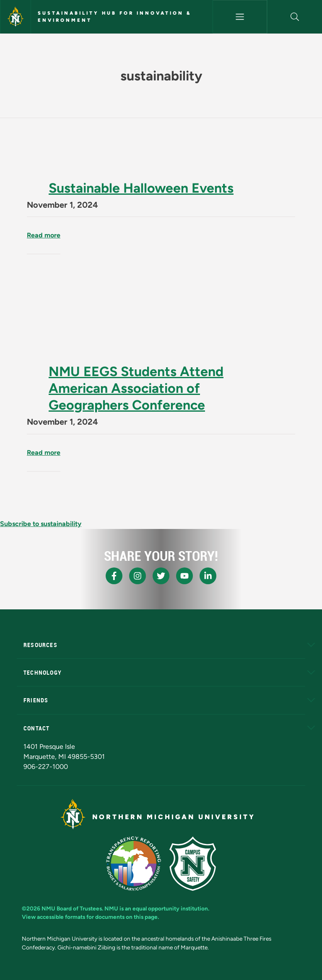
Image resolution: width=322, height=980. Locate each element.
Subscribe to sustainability (41, 524)
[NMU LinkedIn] (208, 576)
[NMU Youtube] (184, 576)
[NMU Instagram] (138, 576)
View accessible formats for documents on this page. (90, 917)
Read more (44, 235)
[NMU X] (161, 576)
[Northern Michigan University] (16, 17)
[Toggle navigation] (240, 17)
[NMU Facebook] (114, 576)
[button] (295, 17)
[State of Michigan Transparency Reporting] (134, 864)
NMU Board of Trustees (72, 908)
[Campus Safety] (193, 864)
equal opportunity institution (170, 908)
